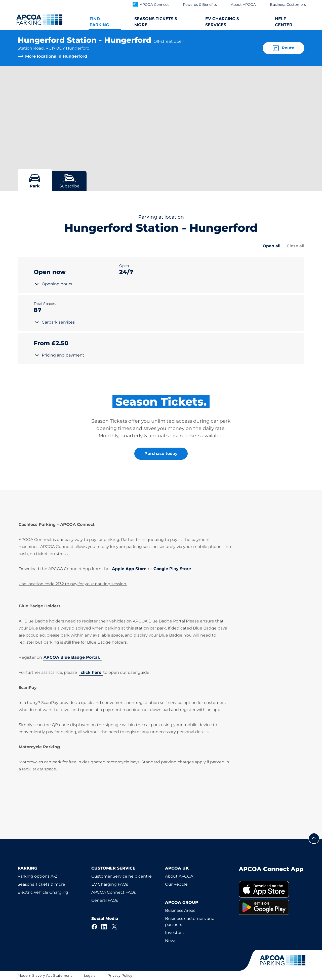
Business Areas (180, 910)
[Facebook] (94, 927)
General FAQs (105, 900)
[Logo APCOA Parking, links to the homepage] (39, 20)
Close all (295, 246)
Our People (176, 884)
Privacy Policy (120, 975)
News (171, 941)
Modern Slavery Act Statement (45, 975)
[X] (114, 927)
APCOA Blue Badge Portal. (72, 657)
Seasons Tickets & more (41, 884)
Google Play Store (172, 569)
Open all (272, 246)
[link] (272, 889)
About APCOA (179, 876)
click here (91, 672)
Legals (90, 975)
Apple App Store (129, 569)
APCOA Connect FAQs (114, 892)
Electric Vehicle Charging (43, 892)
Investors (174, 933)
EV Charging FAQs (110, 884)
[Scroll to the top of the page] (314, 838)
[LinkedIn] (104, 927)
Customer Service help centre (122, 876)
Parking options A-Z (37, 876)
